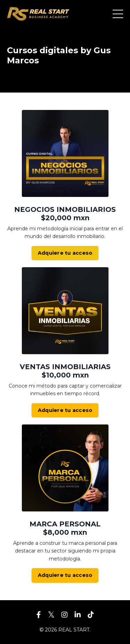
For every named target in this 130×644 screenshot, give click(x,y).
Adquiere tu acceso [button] (65, 253)
